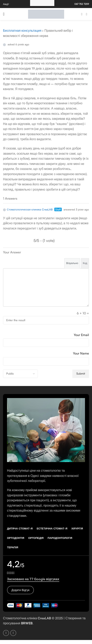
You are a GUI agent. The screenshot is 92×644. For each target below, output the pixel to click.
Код (85, 263)
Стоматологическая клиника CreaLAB (28, 209)
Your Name (81, 353)
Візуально (72, 263)
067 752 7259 (82, 4)
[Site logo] (46, 14)
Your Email (81, 335)
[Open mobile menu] (4, 14)
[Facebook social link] (82, 14)
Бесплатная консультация (22, 30)
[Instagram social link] (87, 14)
